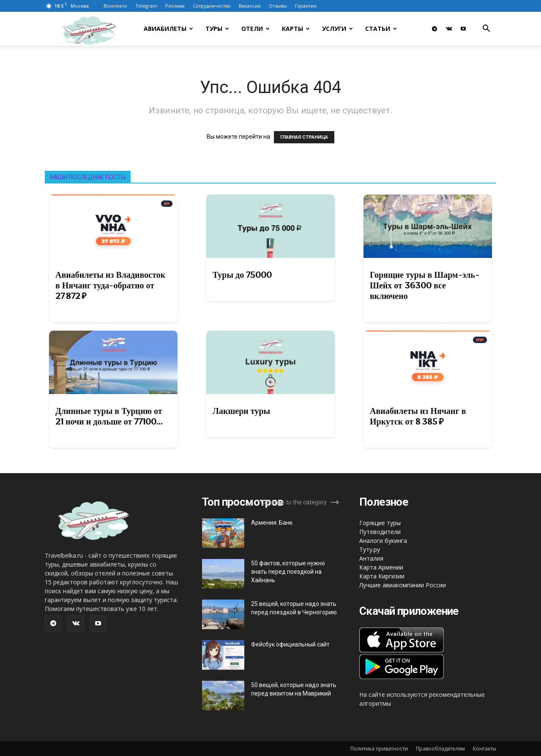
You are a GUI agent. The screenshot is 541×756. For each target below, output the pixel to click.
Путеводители (380, 532)
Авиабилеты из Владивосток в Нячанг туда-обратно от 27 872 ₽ (110, 285)
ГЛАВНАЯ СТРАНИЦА (304, 137)
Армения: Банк (272, 523)
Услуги (337, 29)
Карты (296, 29)
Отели (255, 29)
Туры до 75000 (242, 275)
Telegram (146, 6)
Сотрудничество (212, 6)
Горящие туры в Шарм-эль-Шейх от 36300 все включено (425, 285)
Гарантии (306, 6)
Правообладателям (440, 749)
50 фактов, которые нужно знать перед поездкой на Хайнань (288, 572)
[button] (486, 29)
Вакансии (250, 6)
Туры (217, 29)
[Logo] (100, 29)
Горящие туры (380, 523)
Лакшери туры (241, 411)
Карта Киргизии (382, 576)
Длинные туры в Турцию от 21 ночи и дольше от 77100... (109, 416)
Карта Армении (381, 567)
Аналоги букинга (383, 541)
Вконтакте (115, 6)
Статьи (381, 29)
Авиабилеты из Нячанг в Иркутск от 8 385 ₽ (418, 416)
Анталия (371, 558)
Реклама (175, 6)
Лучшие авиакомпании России (403, 585)
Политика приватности (379, 749)
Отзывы (278, 6)
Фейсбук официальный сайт (290, 644)
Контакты (485, 749)
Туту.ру (370, 549)
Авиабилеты (168, 29)
